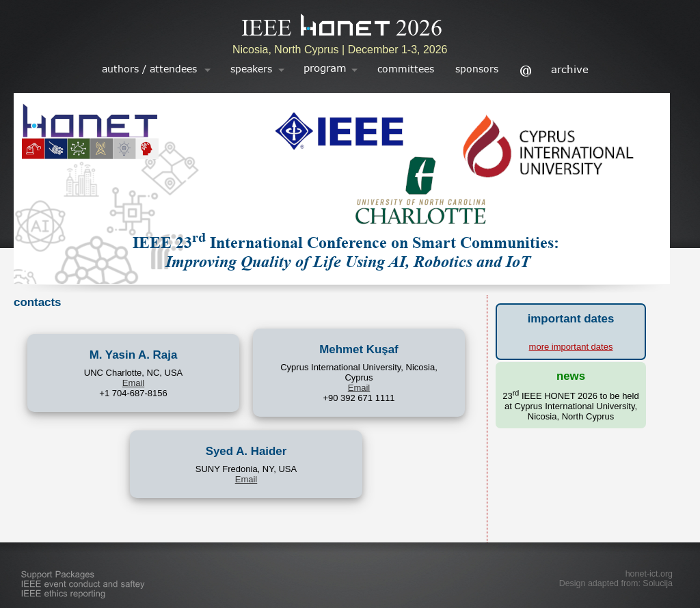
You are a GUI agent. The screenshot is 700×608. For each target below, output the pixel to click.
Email (134, 383)
